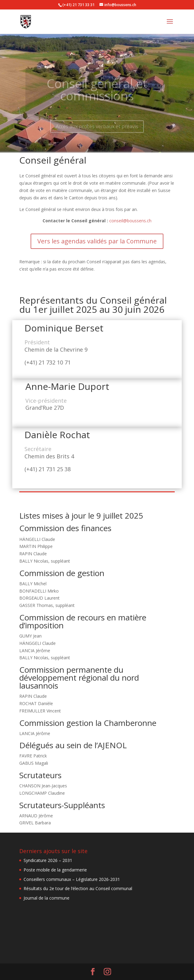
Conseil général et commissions (97, 94)
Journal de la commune (47, 898)
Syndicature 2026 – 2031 (48, 860)
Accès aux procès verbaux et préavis (97, 131)
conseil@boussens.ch (130, 221)
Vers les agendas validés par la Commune (97, 241)
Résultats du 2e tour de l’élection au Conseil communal (78, 888)
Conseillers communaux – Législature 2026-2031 (72, 879)
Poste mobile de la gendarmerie (55, 870)
